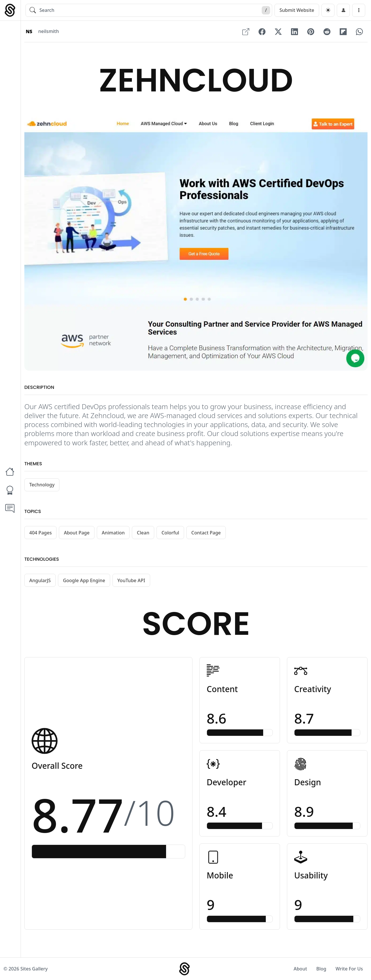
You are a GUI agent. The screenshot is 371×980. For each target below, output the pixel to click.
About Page (77, 533)
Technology (42, 485)
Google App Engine (84, 580)
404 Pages (40, 533)
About (300, 969)
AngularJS (40, 580)
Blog (321, 969)
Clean (143, 533)
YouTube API (131, 580)
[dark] (328, 10)
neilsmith (49, 32)
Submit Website (297, 10)
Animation (113, 533)
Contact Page (206, 533)
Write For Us (349, 969)
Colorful (170, 533)
